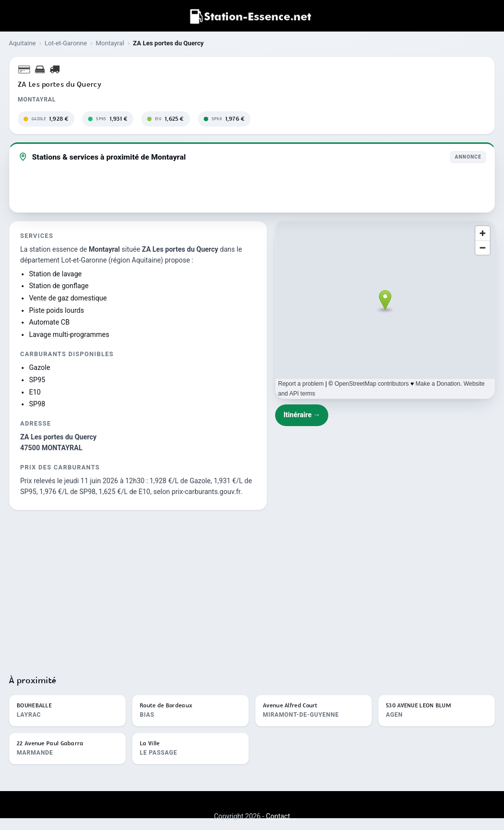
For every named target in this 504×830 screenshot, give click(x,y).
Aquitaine (22, 43)
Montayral (110, 43)
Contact (278, 816)
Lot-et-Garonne (66, 43)
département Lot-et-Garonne (63, 260)
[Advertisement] (252, 588)
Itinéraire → (302, 415)
